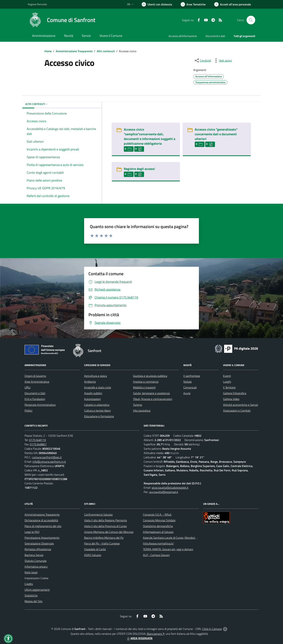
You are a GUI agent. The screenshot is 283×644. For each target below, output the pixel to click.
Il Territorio (229, 387)
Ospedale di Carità (95, 549)
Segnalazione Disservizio (39, 543)
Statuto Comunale (36, 561)
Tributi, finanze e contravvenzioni (153, 399)
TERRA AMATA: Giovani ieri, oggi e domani (168, 549)
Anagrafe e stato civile (98, 387)
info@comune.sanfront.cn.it (49, 462)
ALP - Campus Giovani (156, 555)
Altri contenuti (106, 51)
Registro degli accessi (139, 169)
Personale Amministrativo (40, 405)
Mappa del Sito (33, 601)
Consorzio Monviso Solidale (159, 520)
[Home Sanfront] (62, 20)
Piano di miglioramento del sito (43, 526)
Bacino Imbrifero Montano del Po (104, 538)
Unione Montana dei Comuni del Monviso (109, 532)
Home (48, 51)
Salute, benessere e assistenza (151, 393)
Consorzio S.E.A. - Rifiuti (157, 515)
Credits (29, 584)
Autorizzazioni (92, 399)
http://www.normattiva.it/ (158, 543)
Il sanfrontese (192, 376)
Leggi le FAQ (32, 532)
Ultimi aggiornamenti (37, 590)
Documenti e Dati (35, 393)
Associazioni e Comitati (237, 410)
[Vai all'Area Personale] (233, 4)
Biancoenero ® (156, 634)
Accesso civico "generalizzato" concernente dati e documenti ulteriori (216, 134)
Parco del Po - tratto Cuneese (102, 543)
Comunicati (190, 387)
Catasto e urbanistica (97, 405)
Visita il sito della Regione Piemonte (105, 520)
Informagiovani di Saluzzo (158, 532)
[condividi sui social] (203, 60)
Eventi (227, 376)
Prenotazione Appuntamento (42, 538)
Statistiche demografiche (158, 526)
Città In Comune (212, 629)
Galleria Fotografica (235, 393)
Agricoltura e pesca (95, 376)
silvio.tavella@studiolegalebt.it (170, 488)
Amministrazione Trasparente (74, 51)
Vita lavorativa (142, 410)
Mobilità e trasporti (144, 387)
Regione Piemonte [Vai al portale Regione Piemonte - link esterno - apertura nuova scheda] (37, 4)
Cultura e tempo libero (97, 410)
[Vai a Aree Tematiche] (193, 4)
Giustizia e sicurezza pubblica (150, 376)
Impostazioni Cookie (36, 578)
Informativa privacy (36, 567)
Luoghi (227, 382)
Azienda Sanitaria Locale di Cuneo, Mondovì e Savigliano (177, 538)
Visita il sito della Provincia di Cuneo (105, 526)
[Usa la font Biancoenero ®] (157, 4)
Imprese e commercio (146, 382)
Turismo (138, 405)
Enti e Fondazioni (35, 399)
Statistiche (31, 595)
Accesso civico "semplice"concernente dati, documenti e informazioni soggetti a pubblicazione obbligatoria (150, 136)
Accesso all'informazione (183, 36)
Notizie (188, 382)
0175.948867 (38, 444)
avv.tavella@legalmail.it (164, 492)
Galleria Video (231, 399)
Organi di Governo (35, 376)
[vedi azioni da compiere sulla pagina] (223, 60)
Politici (28, 410)
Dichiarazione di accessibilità (41, 520)
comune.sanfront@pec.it (47, 457)
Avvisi (187, 393)
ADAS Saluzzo (93, 555)
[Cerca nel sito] (251, 20)
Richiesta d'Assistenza (38, 549)
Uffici (28, 387)
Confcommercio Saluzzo (98, 515)
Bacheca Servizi (34, 555)
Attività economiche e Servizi (240, 405)
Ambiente (90, 382)
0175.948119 (37, 440)
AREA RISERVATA (139, 638)
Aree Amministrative (37, 382)
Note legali (31, 572)
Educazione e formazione (99, 416)
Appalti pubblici (93, 393)
